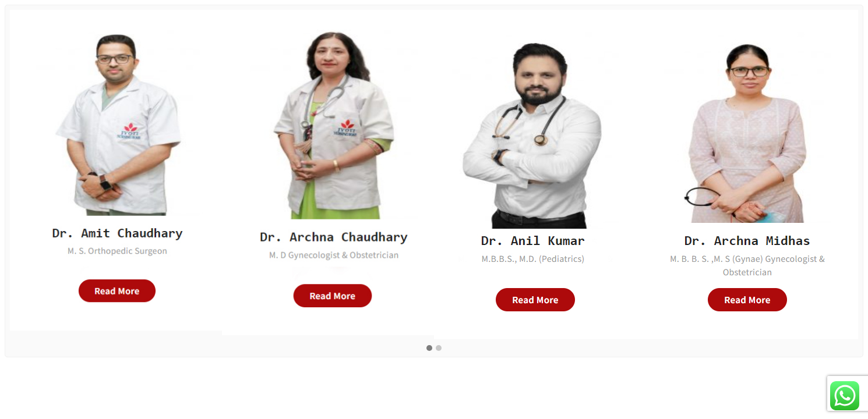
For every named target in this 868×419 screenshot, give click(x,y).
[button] (429, 349)
